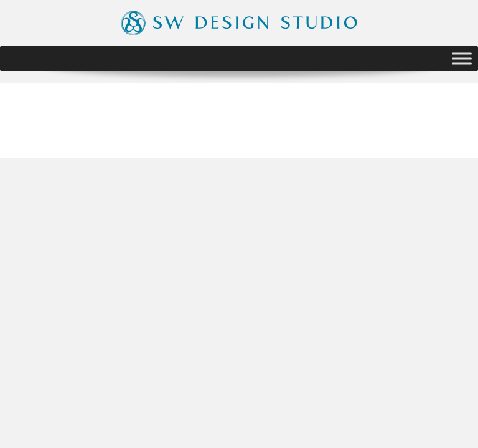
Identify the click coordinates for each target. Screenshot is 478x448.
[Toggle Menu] (462, 58)
